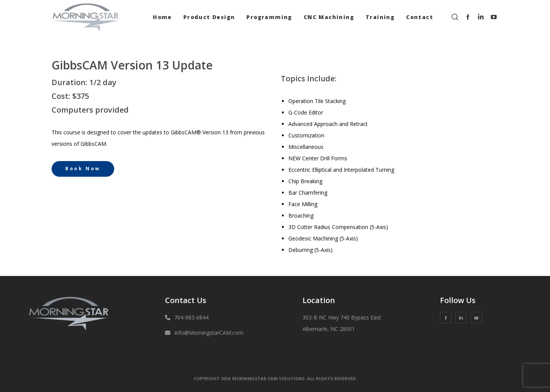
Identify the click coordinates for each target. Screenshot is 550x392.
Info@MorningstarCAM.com (209, 333)
